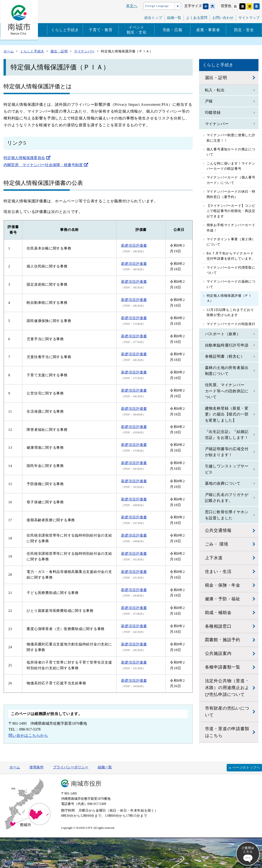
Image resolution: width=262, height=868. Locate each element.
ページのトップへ (246, 768)
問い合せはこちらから (28, 735)
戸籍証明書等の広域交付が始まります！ (227, 452)
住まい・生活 (218, 572)
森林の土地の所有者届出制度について (227, 371)
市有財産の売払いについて (227, 712)
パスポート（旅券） (223, 334)
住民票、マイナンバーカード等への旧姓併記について (227, 391)
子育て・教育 (101, 30)
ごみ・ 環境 (217, 544)
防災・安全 (244, 30)
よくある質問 (197, 18)
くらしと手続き (65, 30)
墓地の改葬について (223, 483)
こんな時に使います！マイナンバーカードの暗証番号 (231, 166)
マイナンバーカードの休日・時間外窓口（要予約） (231, 194)
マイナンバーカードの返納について (231, 284)
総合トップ (153, 18)
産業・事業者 (208, 30)
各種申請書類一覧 (223, 667)
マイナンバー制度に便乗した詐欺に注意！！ (231, 138)
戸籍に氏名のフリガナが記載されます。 (227, 498)
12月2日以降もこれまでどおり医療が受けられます (230, 312)
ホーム (15, 767)
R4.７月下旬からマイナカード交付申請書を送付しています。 (231, 256)
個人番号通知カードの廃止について (231, 152)
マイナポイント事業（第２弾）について (231, 242)
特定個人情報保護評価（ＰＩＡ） (229, 298)
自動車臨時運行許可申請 (227, 345)
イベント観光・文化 (137, 30)
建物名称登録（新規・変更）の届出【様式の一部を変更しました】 (227, 414)
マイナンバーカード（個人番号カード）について (231, 180)
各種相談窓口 (218, 626)
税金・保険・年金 (223, 585)
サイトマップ (249, 18)
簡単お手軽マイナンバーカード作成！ (231, 228)
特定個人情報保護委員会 (24, 158)
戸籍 (209, 101)
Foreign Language (157, 6)
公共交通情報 (218, 530)
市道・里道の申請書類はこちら (227, 732)
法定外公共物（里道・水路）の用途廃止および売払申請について (227, 688)
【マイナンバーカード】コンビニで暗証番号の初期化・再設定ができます (231, 211)
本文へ (132, 6)
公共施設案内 (218, 653)
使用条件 (37, 767)
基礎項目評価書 (134, 535)
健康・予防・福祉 (223, 599)
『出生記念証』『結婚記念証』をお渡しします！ (227, 435)
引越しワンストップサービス (227, 469)
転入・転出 (215, 90)
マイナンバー (217, 124)
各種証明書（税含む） (225, 356)
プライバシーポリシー (71, 767)
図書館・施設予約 (223, 640)
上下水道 (214, 558)
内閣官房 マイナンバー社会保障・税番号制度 (43, 165)
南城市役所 (86, 784)
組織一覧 (174, 18)
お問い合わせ (223, 18)
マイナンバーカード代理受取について (231, 270)
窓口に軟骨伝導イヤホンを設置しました (227, 515)
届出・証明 (216, 78)
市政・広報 (172, 30)
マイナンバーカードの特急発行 (231, 324)
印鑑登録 (213, 112)
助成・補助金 (218, 613)
